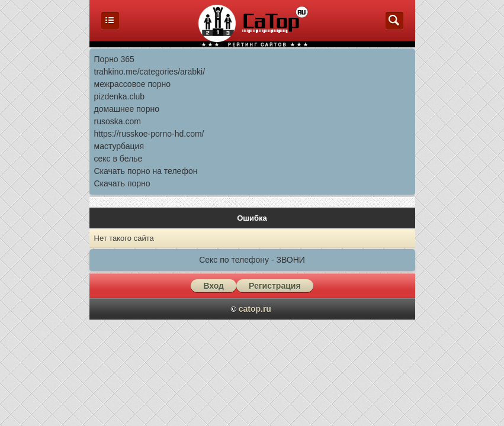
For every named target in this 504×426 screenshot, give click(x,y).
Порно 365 (114, 59)
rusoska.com (118, 121)
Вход (214, 286)
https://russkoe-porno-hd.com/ (149, 134)
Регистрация (275, 286)
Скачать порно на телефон (146, 171)
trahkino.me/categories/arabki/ (150, 72)
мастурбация (119, 146)
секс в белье (118, 159)
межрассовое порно (133, 84)
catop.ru (255, 309)
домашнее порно (127, 109)
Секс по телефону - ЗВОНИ (252, 260)
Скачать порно (122, 183)
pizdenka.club (120, 96)
